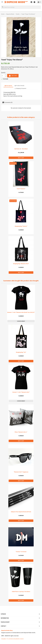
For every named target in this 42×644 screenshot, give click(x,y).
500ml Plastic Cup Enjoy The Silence (21, 592)
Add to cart (13, 76)
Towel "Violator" (21, 189)
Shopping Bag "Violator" (21, 226)
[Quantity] (3, 76)
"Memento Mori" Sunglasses (21, 472)
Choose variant (21, 321)
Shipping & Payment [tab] (20, 88)
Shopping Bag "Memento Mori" (21, 264)
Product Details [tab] (19, 86)
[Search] (21, 7)
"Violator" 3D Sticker (21, 552)
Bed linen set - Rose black (21, 149)
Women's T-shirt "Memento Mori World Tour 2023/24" (21, 312)
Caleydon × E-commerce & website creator (12, 639)
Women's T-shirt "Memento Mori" (21, 392)
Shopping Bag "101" (21, 352)
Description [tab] (8, 86)
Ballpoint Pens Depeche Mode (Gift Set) (21, 512)
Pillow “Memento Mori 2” (21, 432)
